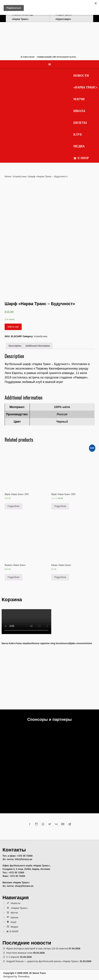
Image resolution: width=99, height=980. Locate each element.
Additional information (38, 346)
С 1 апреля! (13, 957)
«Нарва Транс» (85, 87)
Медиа (79, 146)
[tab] (15, 346)
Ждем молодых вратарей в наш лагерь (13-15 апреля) (37, 948)
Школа (79, 111)
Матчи (79, 99)
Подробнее (14, 506)
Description (15, 346)
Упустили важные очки (19, 953)
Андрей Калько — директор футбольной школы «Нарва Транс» (43, 961)
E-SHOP (81, 158)
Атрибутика (20, 176)
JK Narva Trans (28, 57)
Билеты (80, 123)
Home (8, 176)
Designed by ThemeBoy (16, 977)
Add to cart (13, 327)
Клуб (78, 135)
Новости (81, 76)
